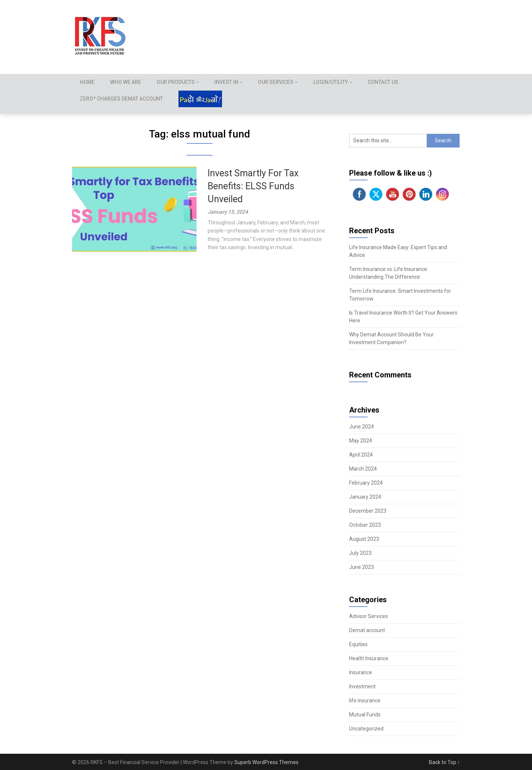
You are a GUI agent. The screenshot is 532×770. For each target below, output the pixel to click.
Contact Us (386, 82)
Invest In (229, 82)
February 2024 (366, 483)
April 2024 (361, 455)
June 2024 (362, 427)
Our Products (178, 82)
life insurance (365, 701)
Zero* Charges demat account (122, 99)
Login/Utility (333, 82)
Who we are (127, 82)
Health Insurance (369, 658)
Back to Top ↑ (444, 762)
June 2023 (362, 567)
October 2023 (365, 525)
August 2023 (364, 539)
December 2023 (368, 511)
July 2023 (360, 553)
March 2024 (363, 469)
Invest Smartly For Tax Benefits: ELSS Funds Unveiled (253, 186)
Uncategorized (366, 729)
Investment (362, 686)
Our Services (278, 82)
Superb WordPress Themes (266, 762)
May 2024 (361, 441)
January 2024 (365, 497)
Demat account (367, 630)
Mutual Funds (365, 715)
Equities (358, 644)
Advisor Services (369, 616)
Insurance (361, 672)
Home (88, 82)
